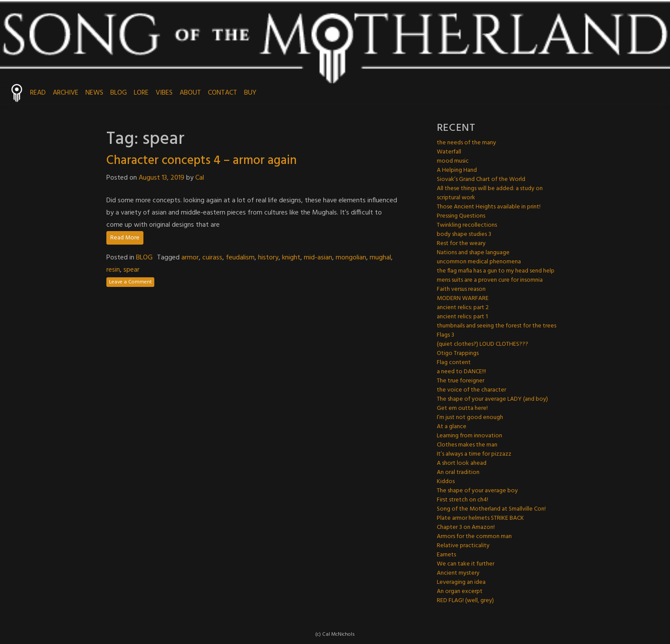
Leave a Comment (130, 282)
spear (131, 270)
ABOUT (190, 93)
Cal (200, 178)
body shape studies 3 (464, 234)
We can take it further (466, 564)
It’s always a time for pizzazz (474, 454)
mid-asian (318, 258)
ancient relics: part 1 (462, 317)
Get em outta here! (462, 408)
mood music (453, 161)
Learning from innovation (469, 436)
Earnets (446, 555)
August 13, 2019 (162, 178)
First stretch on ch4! (463, 500)
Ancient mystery (458, 573)
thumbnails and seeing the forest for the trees (497, 326)
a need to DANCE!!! (461, 372)
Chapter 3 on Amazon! (466, 527)
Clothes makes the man (467, 445)
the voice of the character (471, 390)
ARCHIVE (66, 93)
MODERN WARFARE (463, 298)
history (268, 258)
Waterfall (449, 152)
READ (38, 93)
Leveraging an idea (461, 582)
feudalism (240, 258)
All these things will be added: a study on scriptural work (490, 193)
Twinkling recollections (467, 225)
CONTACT (223, 93)
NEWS (94, 93)
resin (113, 270)
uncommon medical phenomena (479, 262)
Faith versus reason (461, 289)
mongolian (351, 258)
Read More (125, 238)
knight (291, 258)
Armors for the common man (474, 537)
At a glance (452, 427)
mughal (380, 258)
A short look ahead (462, 463)
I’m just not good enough (470, 417)
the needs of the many (466, 143)
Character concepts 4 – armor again (202, 161)
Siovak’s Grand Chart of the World (481, 179)
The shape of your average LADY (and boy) (492, 399)
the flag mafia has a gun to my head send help (496, 271)
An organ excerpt (460, 591)
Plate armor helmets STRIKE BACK (480, 518)
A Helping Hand (457, 170)
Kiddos (446, 482)
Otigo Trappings (458, 353)
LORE (141, 93)
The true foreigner (461, 381)
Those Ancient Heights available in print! (489, 207)
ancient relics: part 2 (463, 308)
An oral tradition (458, 472)
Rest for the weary (461, 244)
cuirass (212, 258)
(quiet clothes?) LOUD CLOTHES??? (483, 344)
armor (190, 258)
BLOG (119, 93)
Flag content (454, 363)
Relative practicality (463, 546)
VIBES (164, 93)
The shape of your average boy (477, 491)
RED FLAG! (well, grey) (465, 601)
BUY (250, 93)
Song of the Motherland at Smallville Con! (491, 509)
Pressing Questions (461, 216)
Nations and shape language (473, 253)
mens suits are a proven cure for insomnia (490, 280)
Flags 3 (446, 335)
